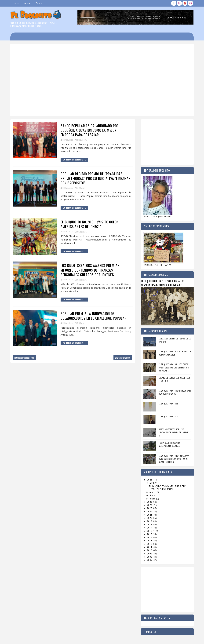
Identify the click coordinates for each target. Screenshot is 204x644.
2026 (150, 480)
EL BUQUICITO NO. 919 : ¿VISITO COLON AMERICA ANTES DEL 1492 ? (90, 224)
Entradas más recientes (24, 358)
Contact (40, 3)
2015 (150, 534)
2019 (150, 521)
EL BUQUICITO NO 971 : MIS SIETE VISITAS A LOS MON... (167, 488)
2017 (150, 528)
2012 (150, 544)
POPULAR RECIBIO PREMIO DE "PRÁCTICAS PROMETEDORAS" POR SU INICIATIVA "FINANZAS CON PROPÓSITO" (96, 178)
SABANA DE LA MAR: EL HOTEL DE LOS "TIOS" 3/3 (174, 379)
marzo (153, 492)
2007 (150, 560)
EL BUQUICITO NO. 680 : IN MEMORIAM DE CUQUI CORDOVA (175, 392)
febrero (154, 495)
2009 (150, 554)
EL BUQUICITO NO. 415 (168, 416)
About (27, 3)
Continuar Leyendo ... (74, 160)
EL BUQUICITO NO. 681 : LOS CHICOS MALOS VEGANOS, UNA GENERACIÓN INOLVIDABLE (163, 283)
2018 (150, 524)
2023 (150, 508)
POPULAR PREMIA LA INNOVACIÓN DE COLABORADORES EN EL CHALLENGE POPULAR (94, 316)
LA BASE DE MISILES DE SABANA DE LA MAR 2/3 (175, 340)
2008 (150, 557)
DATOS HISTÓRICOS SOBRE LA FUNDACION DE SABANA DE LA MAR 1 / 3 (175, 432)
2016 (150, 531)
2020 (150, 518)
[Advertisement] (92, 57)
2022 (150, 511)
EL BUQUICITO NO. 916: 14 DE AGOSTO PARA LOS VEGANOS (175, 353)
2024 (150, 505)
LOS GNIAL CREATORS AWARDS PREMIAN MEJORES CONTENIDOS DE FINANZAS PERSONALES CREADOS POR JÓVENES (90, 270)
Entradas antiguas (123, 358)
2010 (150, 550)
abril (152, 483)
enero (153, 499)
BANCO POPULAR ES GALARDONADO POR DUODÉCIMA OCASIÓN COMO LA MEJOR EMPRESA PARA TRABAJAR (90, 130)
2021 (150, 515)
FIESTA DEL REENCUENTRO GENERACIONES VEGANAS (170, 444)
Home (16, 3)
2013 (150, 540)
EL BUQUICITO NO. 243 (168, 403)
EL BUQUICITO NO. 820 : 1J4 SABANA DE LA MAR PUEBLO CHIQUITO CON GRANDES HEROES (174, 459)
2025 (150, 502)
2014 (150, 537)
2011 (150, 547)
